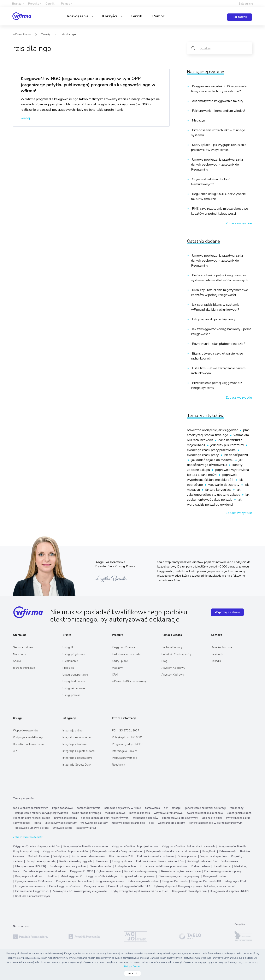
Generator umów (101, 866)
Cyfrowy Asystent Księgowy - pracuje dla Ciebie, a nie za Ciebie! (195, 886)
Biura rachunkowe (24, 668)
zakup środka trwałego (86, 813)
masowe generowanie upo (128, 823)
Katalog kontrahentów (202, 861)
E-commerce (70, 661)
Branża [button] (17, 4)
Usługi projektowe (74, 654)
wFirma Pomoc (22, 34)
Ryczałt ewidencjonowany (141, 871)
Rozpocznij (240, 17)
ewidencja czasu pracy (203, 455)
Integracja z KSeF (236, 881)
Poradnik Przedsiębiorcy (176, 654)
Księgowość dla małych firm (189, 891)
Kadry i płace (120, 661)
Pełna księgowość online (143, 881)
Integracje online (72, 730)
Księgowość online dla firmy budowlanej (117, 851)
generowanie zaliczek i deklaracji (205, 808)
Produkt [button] (34, 4)
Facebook (217, 654)
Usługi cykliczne (122, 861)
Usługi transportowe (75, 675)
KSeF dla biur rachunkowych (33, 896)
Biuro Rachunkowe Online (29, 744)
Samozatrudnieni (23, 647)
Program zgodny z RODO (128, 744)
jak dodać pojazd (236, 455)
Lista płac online (126, 866)
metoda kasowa (115, 813)
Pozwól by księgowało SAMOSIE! (129, 886)
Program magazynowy (110, 881)
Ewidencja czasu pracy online (68, 866)
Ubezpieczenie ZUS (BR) (31, 866)
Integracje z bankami (75, 744)
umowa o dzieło (63, 828)
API (15, 751)
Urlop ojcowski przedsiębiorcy (213, 319)
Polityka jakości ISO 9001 (127, 737)
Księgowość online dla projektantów (135, 846)
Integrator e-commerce (76, 737)
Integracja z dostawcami (77, 758)
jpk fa (37, 823)
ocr (166, 808)
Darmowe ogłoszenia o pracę (223, 871)
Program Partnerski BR (206, 881)
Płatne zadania (200, 866)
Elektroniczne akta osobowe (155, 856)
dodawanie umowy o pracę (32, 828)
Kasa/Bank (209, 851)
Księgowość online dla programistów (36, 846)
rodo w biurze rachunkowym (31, 808)
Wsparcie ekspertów (26, 730)
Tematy (46, 34)
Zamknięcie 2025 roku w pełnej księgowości (80, 891)
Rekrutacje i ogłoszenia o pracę (181, 871)
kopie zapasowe (63, 808)
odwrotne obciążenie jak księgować (213, 430)
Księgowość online (123, 647)
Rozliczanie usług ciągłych (76, 861)
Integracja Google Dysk (77, 765)
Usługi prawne (71, 695)
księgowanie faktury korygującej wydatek (42, 813)
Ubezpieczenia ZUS (121, 856)
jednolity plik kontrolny (228, 445)
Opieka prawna (187, 856)
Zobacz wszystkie (239, 223)
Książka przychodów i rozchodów (36, 876)
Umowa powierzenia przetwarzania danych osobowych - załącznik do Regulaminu (217, 164)
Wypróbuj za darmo (227, 612)
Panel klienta (222, 866)
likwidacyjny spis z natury (61, 823)
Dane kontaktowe (222, 647)
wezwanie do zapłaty (224, 485)
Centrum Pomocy (172, 647)
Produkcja (69, 668)
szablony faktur (86, 828)
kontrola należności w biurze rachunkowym (216, 823)
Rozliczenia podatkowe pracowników (163, 866)
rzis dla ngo (68, 34)
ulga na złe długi (212, 818)
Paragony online (94, 886)
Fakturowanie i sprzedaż (127, 654)
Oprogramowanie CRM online (34, 881)
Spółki (17, 661)
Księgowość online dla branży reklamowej (172, 851)
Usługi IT (68, 647)
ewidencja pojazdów (145, 818)
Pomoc (158, 16)
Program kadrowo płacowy (138, 876)
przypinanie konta (66, 818)
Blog (164, 661)
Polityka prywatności (125, 758)
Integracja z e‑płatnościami (79, 751)
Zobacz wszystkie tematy (28, 837)
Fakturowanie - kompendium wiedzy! (218, 111)
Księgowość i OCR (82, 871)
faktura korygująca (219, 489)
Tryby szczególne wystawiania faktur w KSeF (140, 891)
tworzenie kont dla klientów (205, 813)
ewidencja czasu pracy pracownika (212, 450)
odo (151, 823)
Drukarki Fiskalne (39, 856)
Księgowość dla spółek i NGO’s (230, 891)
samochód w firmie (89, 808)
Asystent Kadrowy (173, 675)
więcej (25, 118)
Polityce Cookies (132, 967)
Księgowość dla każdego (101, 876)
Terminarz (102, 861)
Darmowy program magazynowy (179, 876)
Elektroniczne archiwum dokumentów (160, 861)
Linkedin (216, 661)
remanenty (237, 808)
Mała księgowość (71, 876)
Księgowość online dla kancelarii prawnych (188, 846)
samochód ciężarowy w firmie (123, 808)
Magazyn (198, 120)
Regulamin (119, 765)
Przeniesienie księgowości (32, 891)
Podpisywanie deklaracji (28, 737)
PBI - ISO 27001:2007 (126, 730)
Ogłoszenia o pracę (108, 871)
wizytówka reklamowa (168, 813)
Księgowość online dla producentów (66, 851)
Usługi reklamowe (74, 688)
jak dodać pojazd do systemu (213, 460)
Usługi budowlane (74, 681)
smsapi (176, 808)
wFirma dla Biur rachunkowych (131, 681)
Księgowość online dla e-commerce (86, 846)
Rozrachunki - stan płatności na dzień (218, 344)
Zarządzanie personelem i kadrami (45, 871)
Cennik (50, 4)
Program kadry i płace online (74, 881)
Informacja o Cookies (125, 751)
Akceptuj (132, 973)
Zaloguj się (246, 4)
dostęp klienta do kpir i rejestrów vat (105, 818)
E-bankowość (228, 851)
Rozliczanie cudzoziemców (88, 856)
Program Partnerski (175, 881)
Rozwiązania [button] (78, 16)
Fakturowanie (229, 861)
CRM (115, 675)
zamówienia (152, 808)
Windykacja (61, 856)
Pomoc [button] (66, 4)
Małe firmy (19, 654)
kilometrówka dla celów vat (180, 818)
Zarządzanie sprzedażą (41, 861)
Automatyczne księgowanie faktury (217, 101)
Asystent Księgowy (173, 668)
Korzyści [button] (110, 16)
